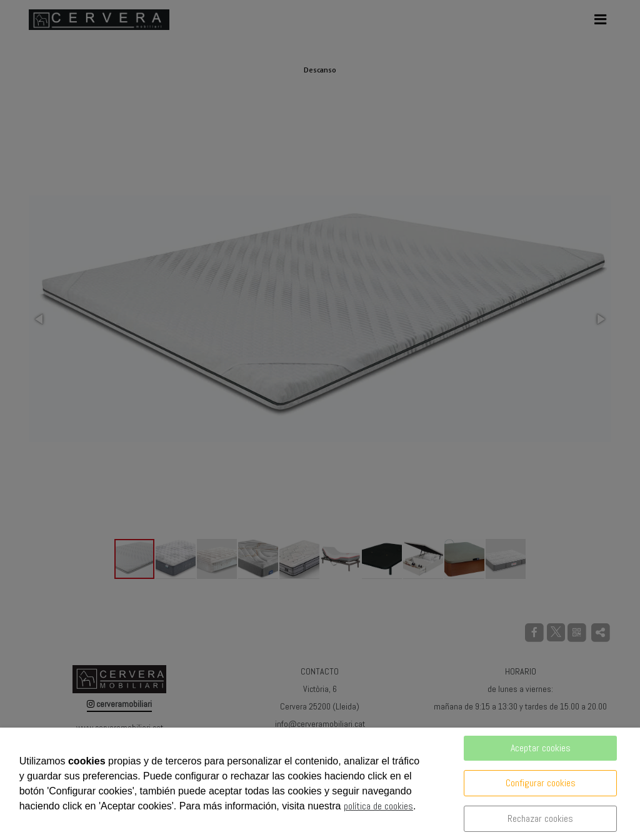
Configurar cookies (541, 783)
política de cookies (378, 806)
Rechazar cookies (540, 818)
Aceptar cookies (541, 748)
